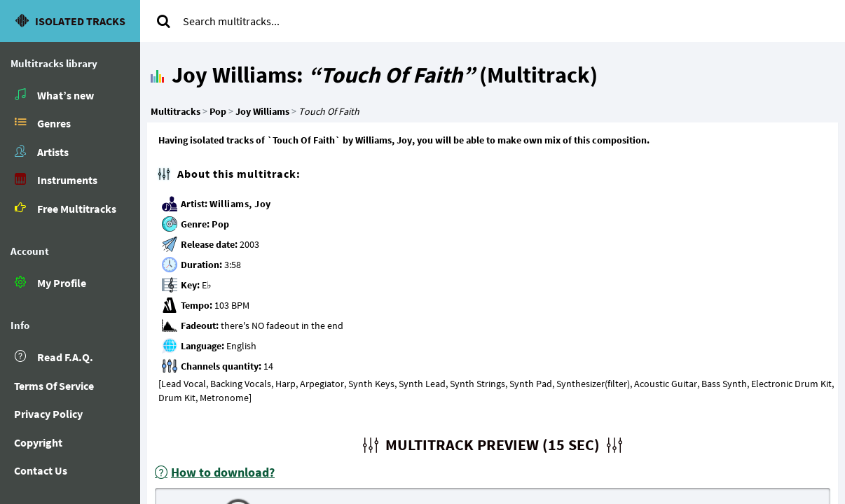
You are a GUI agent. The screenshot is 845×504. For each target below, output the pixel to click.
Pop (221, 224)
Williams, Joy (240, 204)
